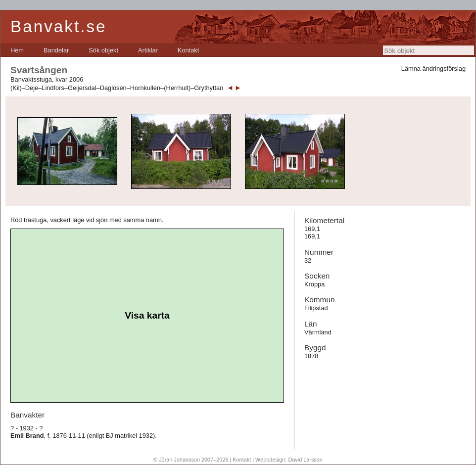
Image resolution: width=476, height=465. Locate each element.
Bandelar (56, 50)
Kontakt (188, 50)
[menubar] (105, 50)
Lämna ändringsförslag (433, 69)
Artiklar (148, 50)
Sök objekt (103, 50)
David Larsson (305, 460)
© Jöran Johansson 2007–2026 (191, 460)
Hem (17, 50)
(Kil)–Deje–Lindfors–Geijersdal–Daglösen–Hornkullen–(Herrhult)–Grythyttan (117, 88)
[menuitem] (17, 50)
